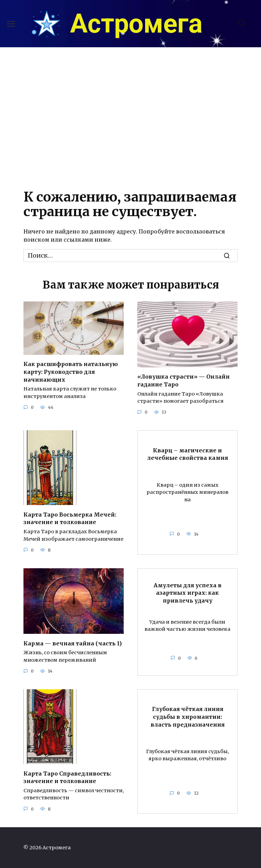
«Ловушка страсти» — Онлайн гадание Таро (184, 380)
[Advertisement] (130, 116)
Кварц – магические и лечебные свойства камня (188, 454)
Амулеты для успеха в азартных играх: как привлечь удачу (188, 592)
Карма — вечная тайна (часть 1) (73, 643)
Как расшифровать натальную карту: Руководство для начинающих (71, 372)
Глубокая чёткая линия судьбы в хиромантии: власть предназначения (188, 716)
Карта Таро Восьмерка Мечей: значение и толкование (70, 518)
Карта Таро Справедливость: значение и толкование (67, 777)
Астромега (136, 24)
